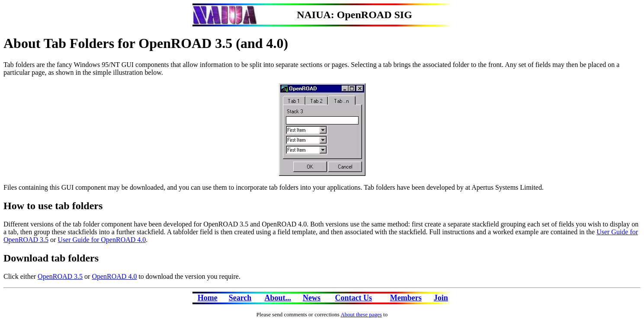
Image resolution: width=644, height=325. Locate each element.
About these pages (361, 314)
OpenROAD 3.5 (60, 276)
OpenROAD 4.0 (114, 276)
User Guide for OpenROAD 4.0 (102, 240)
